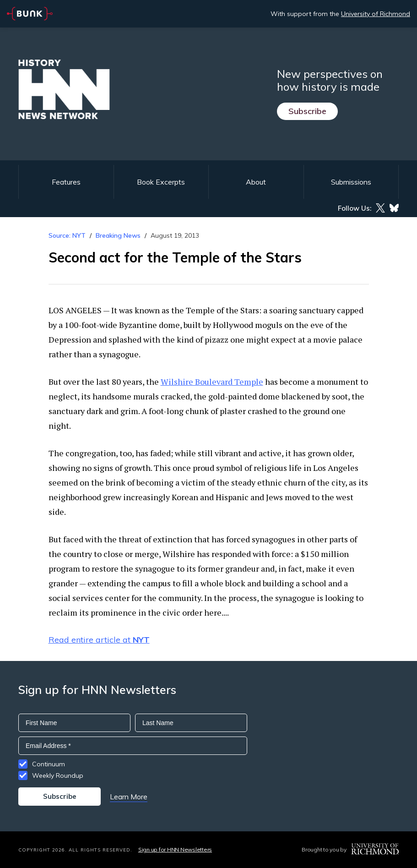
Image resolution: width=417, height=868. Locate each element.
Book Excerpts (161, 182)
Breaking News (118, 235)
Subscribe (307, 111)
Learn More (129, 797)
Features (66, 182)
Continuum (49, 764)
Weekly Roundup (58, 775)
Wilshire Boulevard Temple (212, 382)
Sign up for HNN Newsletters (175, 849)
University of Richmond (376, 14)
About (256, 182)
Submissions (351, 182)
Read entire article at (99, 640)
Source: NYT (67, 235)
